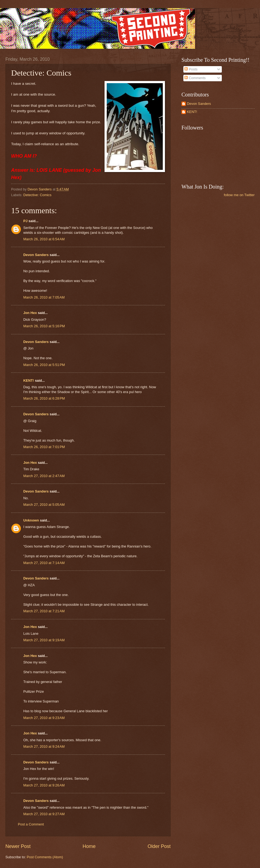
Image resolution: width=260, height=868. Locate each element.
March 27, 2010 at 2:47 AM (44, 476)
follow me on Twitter (239, 195)
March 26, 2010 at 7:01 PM (44, 447)
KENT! (29, 380)
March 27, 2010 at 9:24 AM (44, 746)
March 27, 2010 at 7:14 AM (44, 563)
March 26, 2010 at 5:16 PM (44, 326)
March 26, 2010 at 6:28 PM (44, 398)
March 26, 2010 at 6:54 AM (44, 239)
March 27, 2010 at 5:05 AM (44, 505)
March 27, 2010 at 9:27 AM (44, 814)
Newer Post (18, 846)
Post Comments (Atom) (45, 857)
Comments (195, 78)
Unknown (31, 520)
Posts (191, 69)
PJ (25, 221)
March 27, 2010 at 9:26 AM (44, 785)
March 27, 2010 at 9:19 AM (44, 640)
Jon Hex (30, 313)
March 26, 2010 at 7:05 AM (44, 297)
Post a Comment (31, 824)
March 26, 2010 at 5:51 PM (44, 365)
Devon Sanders (36, 255)
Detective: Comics (37, 195)
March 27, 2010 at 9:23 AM (44, 718)
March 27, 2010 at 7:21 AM (44, 611)
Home (89, 846)
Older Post (159, 846)
